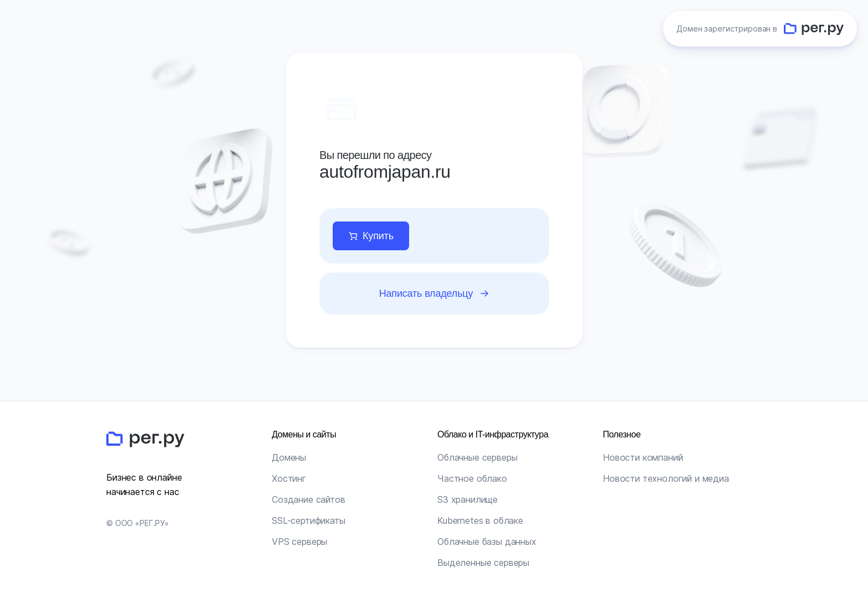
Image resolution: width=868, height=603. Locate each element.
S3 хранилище (467, 499)
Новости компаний (643, 457)
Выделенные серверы (483, 563)
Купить (378, 236)
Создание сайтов (309, 499)
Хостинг (289, 478)
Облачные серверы (477, 457)
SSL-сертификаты (309, 520)
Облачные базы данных (487, 542)
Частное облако (472, 478)
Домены (289, 457)
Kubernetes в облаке (480, 520)
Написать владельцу (426, 293)
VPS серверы (299, 542)
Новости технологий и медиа (666, 478)
